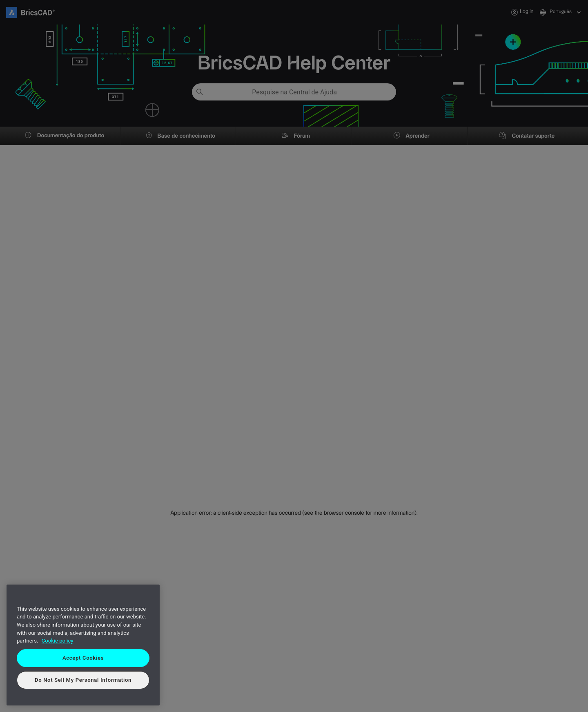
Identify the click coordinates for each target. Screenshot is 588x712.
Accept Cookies (83, 658)
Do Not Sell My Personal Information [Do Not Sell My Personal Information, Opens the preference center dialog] (83, 680)
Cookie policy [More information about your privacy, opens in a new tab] (58, 641)
